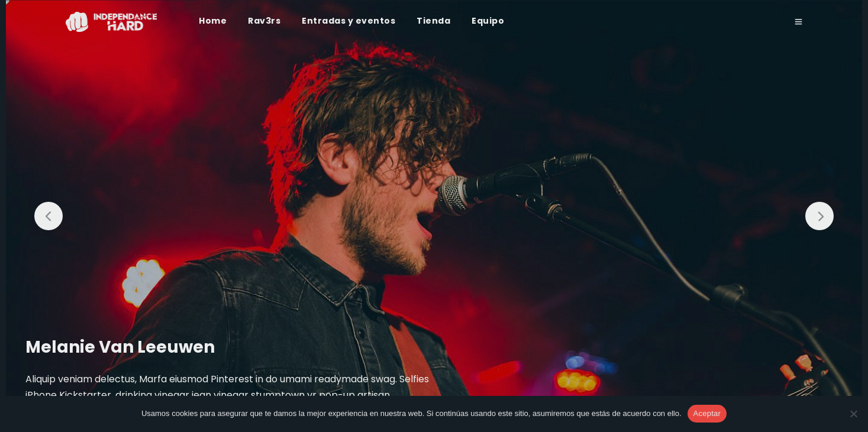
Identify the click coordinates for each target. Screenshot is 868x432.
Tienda (433, 21)
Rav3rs (264, 21)
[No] (853, 414)
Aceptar (707, 413)
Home (213, 21)
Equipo (488, 21)
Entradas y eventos (349, 21)
